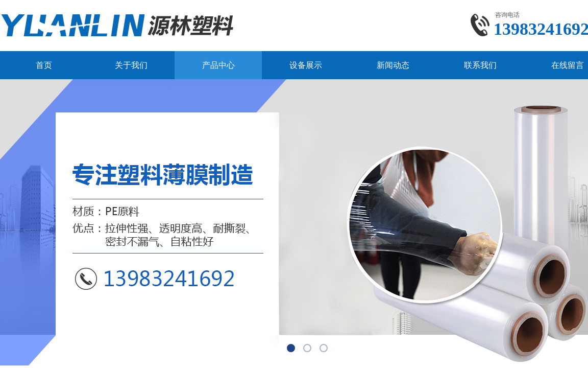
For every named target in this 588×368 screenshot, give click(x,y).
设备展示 (306, 65)
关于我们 (131, 65)
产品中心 (218, 65)
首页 (44, 65)
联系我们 (480, 65)
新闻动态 (393, 65)
